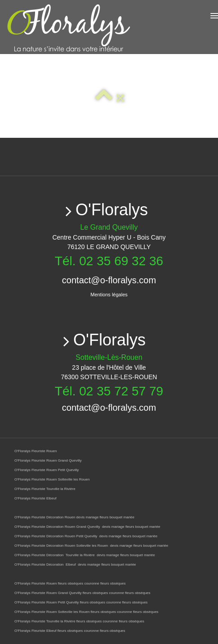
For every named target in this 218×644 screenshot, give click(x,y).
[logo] (100, 28)
